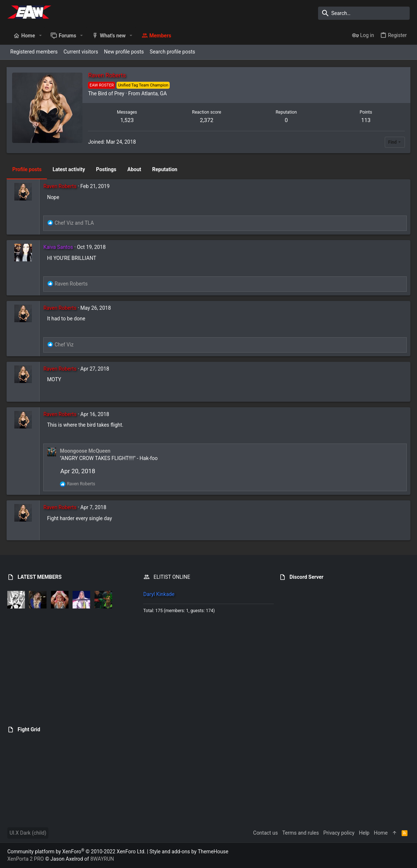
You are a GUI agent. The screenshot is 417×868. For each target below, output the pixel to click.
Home (381, 833)
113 (366, 120)
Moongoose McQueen (86, 451)
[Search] (364, 13)
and (75, 223)
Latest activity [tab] (69, 169)
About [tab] (135, 169)
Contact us (265, 833)
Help (364, 833)
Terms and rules (300, 833)
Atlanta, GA (154, 93)
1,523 (127, 120)
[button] (40, 36)
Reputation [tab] (165, 169)
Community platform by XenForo (76, 852)
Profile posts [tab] (27, 169)
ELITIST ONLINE (172, 577)
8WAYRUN (102, 859)
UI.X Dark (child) (28, 833)
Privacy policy (339, 833)
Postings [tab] (107, 169)
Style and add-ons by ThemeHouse (189, 852)
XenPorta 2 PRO (26, 859)
